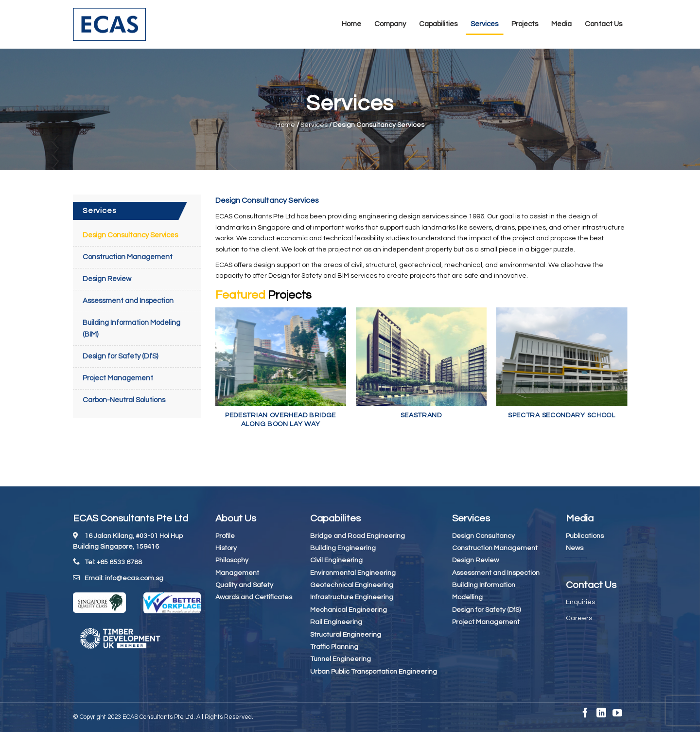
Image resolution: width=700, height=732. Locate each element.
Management (237, 573)
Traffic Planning (334, 647)
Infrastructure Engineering (352, 597)
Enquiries (580, 602)
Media (561, 24)
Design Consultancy (483, 536)
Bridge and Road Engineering (358, 536)
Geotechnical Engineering (352, 585)
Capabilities (438, 24)
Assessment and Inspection (128, 301)
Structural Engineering (346, 635)
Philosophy (232, 560)
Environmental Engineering (353, 573)
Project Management (118, 378)
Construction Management (128, 257)
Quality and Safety (244, 585)
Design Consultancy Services (130, 235)
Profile (225, 536)
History (226, 548)
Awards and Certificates (254, 597)
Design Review (107, 279)
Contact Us (604, 24)
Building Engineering (343, 548)
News (575, 548)
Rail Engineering (336, 622)
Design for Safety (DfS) (120, 356)
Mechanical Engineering (349, 610)
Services (484, 24)
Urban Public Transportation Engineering (374, 672)
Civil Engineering (336, 560)
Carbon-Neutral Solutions (124, 400)
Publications (585, 536)
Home (351, 24)
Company (390, 24)
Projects (525, 24)
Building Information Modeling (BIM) (131, 329)
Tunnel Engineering (341, 659)
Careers (579, 618)
